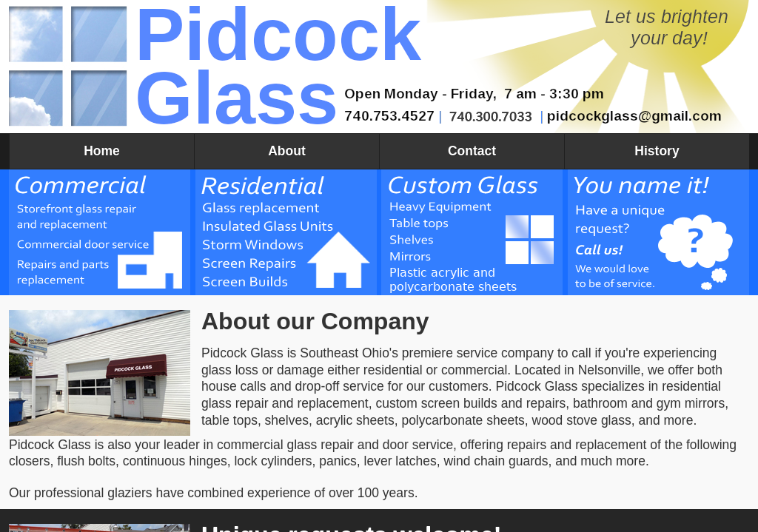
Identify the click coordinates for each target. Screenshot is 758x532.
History (657, 151)
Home (102, 151)
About (287, 151)
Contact (472, 151)
